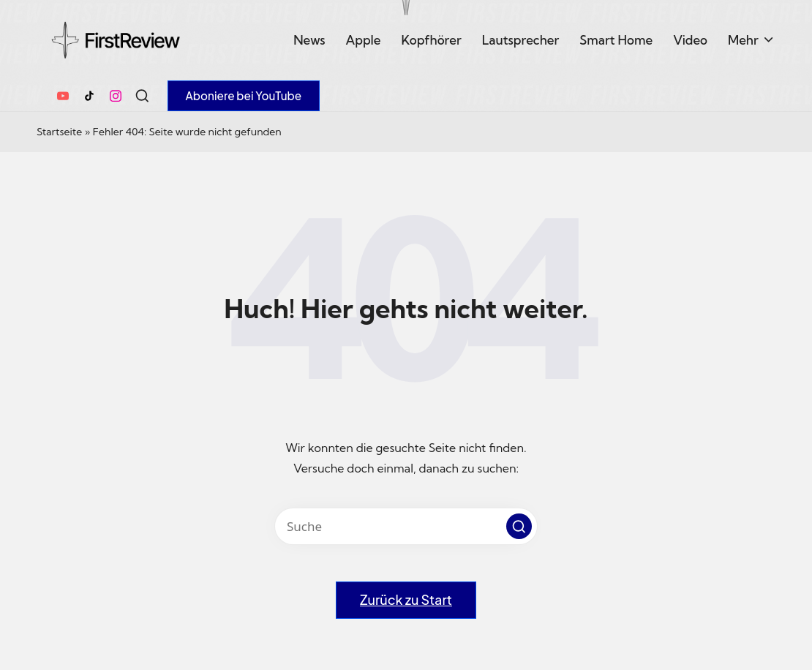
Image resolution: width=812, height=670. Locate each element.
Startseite (59, 132)
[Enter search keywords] (406, 526)
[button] (244, 96)
